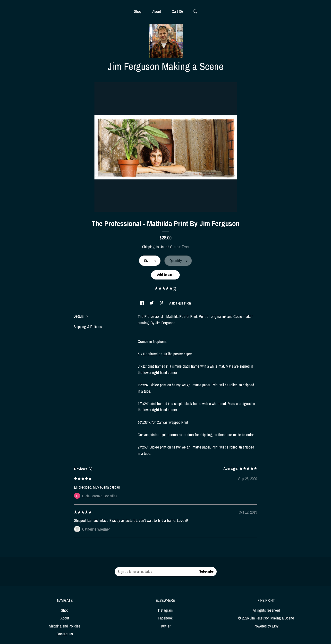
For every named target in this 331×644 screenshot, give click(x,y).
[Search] (195, 12)
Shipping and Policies (65, 626)
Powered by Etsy (266, 626)
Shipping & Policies (88, 327)
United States (170, 247)
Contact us (65, 634)
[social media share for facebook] (142, 303)
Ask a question (180, 303)
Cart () (177, 11)
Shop (138, 11)
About (157, 11)
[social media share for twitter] (152, 303)
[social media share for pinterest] (162, 303)
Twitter (165, 626)
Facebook (165, 618)
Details (81, 316)
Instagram (165, 610)
